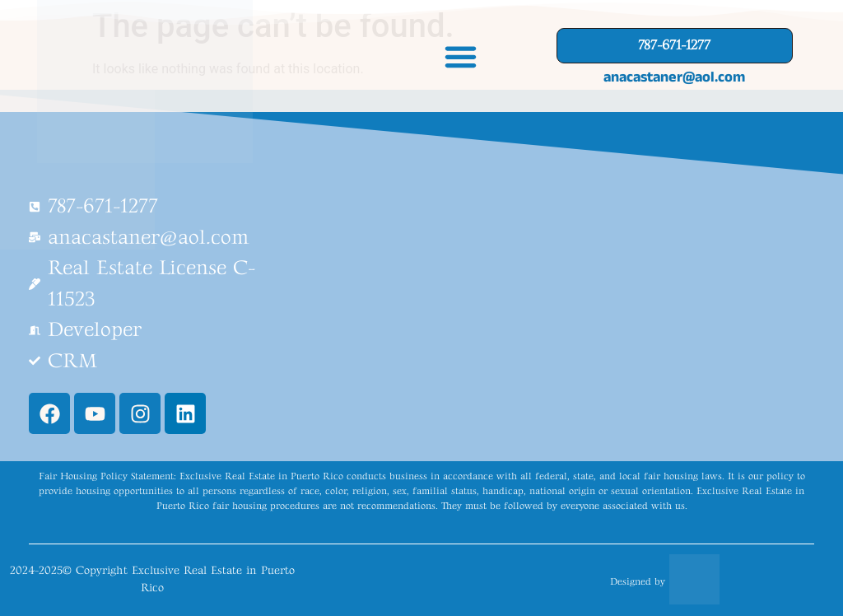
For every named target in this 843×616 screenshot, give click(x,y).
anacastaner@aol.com (674, 77)
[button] (461, 56)
